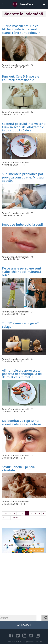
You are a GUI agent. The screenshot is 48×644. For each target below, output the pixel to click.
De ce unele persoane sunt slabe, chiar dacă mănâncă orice (22, 272)
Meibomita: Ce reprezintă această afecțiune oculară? (22, 422)
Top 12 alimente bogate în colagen (21, 325)
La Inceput (24, 625)
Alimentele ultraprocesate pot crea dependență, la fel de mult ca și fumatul (22, 374)
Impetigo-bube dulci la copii (22, 224)
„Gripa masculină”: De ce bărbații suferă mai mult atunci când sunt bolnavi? (21, 29)
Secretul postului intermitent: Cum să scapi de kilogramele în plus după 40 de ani (24, 127)
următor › (16, 518)
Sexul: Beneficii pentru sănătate (19, 469)
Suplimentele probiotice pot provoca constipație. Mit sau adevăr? (23, 177)
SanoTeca (23, 4)
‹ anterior (7, 513)
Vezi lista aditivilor (36, 550)
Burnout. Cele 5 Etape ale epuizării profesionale (21, 78)
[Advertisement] (24, 592)
